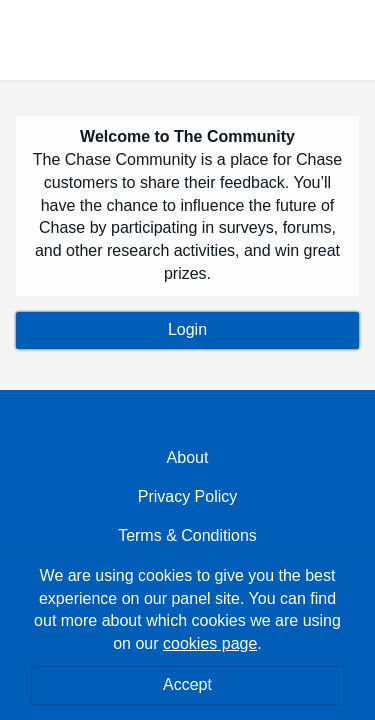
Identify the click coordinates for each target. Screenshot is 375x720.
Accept (187, 684)
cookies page (210, 643)
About (188, 457)
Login (187, 329)
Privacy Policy (188, 496)
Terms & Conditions (187, 535)
